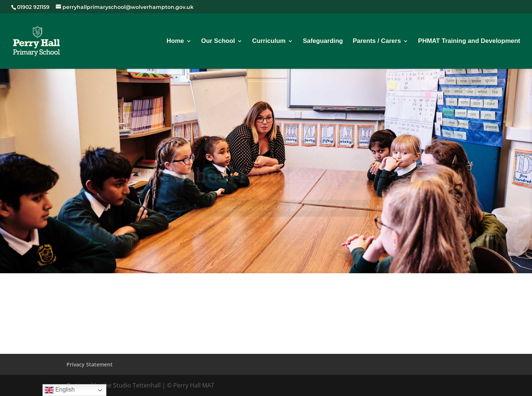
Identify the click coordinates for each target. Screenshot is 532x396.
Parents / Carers (377, 41)
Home (175, 41)
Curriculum (269, 41)
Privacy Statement (90, 364)
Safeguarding (323, 41)
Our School (218, 41)
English (60, 390)
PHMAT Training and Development (469, 41)
